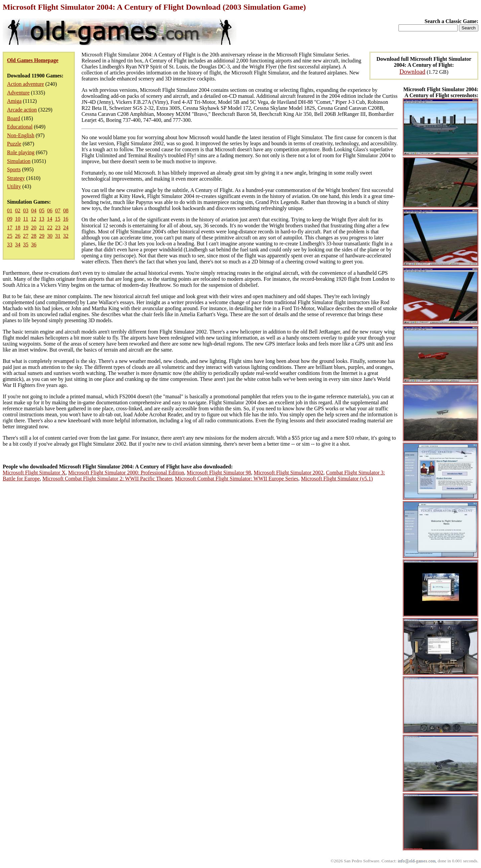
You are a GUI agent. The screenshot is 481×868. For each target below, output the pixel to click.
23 (58, 228)
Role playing (21, 152)
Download (413, 72)
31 (58, 236)
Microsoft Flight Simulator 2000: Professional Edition (126, 473)
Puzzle (14, 144)
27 (26, 236)
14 (49, 219)
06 (50, 210)
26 (18, 236)
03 (26, 210)
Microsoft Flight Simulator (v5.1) (337, 479)
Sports (14, 169)
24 (66, 228)
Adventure (18, 93)
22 (50, 228)
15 (57, 219)
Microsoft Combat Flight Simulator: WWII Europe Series (237, 479)
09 (10, 219)
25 (10, 236)
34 (18, 245)
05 (42, 210)
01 (10, 210)
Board (14, 118)
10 (18, 219)
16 (65, 219)
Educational (20, 127)
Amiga (14, 101)
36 (34, 245)
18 (18, 228)
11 (26, 219)
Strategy (16, 178)
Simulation (19, 161)
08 (66, 210)
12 (33, 219)
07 (58, 210)
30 (50, 236)
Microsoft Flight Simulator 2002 (289, 473)
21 (42, 228)
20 (34, 228)
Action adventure (26, 84)
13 (41, 219)
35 (26, 245)
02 (18, 210)
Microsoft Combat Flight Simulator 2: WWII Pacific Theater (107, 479)
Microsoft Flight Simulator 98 (219, 473)
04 (34, 210)
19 (26, 228)
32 (66, 236)
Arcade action (22, 110)
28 (34, 236)
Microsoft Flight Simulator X (34, 473)
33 (10, 245)
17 (10, 228)
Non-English (21, 135)
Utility (14, 186)
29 (42, 236)
